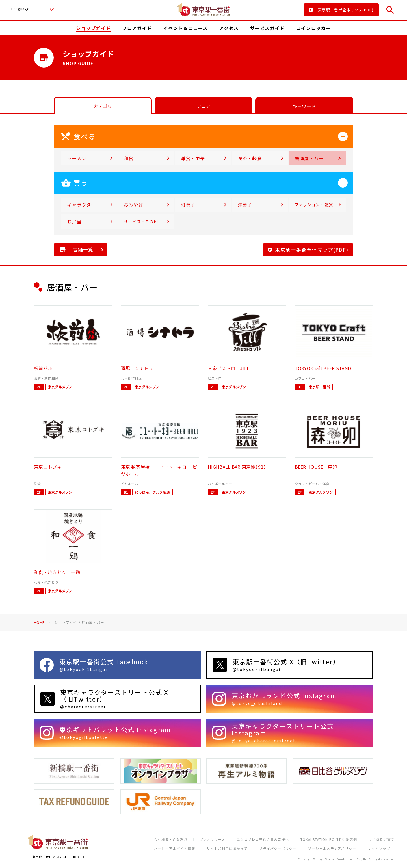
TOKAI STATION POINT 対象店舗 (329, 839)
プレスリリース (212, 839)
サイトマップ (379, 849)
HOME (39, 622)
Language (20, 9)
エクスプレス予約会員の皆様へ (263, 839)
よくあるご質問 (382, 839)
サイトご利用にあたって (227, 849)
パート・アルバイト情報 (175, 849)
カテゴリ (103, 106)
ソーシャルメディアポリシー (332, 849)
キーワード (304, 106)
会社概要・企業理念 (171, 839)
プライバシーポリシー (278, 849)
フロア (204, 106)
